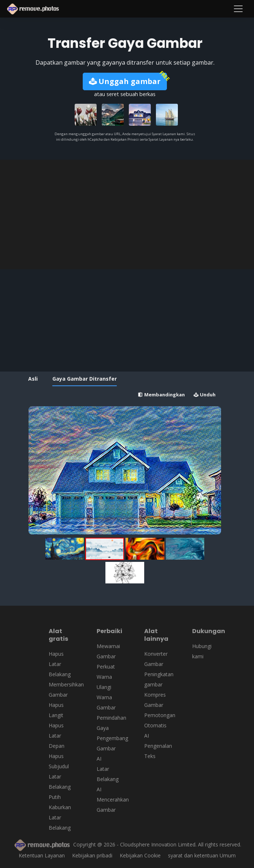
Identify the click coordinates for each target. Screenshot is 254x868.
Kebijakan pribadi (92, 855)
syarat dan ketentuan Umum (202, 855)
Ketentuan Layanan (42, 855)
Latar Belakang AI (108, 779)
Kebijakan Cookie (140, 855)
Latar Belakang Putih (60, 787)
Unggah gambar (125, 81)
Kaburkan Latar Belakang (60, 817)
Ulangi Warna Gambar (106, 697)
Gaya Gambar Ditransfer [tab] (85, 379)
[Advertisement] (127, 214)
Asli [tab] (33, 379)
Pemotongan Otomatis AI (160, 725)
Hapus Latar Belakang (60, 664)
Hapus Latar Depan (57, 736)
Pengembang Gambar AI (112, 748)
